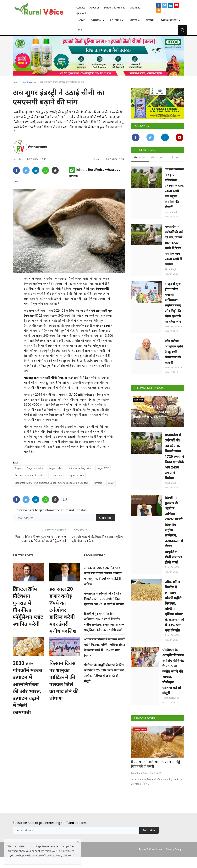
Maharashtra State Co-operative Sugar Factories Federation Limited (51, 483)
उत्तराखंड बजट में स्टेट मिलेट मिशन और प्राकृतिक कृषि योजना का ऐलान (97, 539)
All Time (175, 157)
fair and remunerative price (30, 476)
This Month (158, 157)
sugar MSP (103, 468)
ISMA (111, 483)
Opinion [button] (97, 20)
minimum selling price (79, 468)
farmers (98, 483)
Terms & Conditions (150, 849)
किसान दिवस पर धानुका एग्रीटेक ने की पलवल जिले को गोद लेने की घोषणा (64, 680)
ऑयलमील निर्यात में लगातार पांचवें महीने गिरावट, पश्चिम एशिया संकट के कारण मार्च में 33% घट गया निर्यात (175, 606)
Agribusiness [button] (170, 20)
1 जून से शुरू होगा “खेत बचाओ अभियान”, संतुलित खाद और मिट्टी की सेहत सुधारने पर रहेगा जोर (173, 303)
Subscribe (105, 518)
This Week (140, 157)
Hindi (82, 13)
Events (150, 20)
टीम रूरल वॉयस (38, 147)
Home (81, 20)
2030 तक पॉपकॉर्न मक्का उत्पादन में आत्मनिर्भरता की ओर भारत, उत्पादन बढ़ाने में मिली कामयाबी (27, 688)
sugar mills (55, 468)
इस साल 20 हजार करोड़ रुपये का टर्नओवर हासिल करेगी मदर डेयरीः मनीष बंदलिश (63, 610)
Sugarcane (56, 476)
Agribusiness (29, 82)
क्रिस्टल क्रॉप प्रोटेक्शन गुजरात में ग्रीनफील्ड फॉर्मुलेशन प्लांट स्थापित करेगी (28, 606)
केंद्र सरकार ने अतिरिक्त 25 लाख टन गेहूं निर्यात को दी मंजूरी (156, 764)
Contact (81, 8)
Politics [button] (117, 20)
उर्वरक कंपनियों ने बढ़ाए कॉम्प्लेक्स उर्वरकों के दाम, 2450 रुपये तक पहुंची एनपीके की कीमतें (175, 188)
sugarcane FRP (76, 476)
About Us (95, 8)
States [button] (135, 20)
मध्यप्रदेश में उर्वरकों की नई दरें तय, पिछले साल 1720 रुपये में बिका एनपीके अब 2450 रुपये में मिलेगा (104, 599)
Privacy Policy (173, 849)
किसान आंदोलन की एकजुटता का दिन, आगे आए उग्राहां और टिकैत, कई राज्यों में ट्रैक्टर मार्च (40, 539)
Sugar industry (35, 468)
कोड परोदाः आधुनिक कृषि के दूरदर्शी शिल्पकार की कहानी (174, 352)
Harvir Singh (171, 212)
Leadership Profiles (115, 8)
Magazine (135, 8)
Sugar (18, 468)
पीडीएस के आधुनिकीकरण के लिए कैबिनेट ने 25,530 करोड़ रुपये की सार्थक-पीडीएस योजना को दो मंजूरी (173, 671)
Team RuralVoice (173, 326)
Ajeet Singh (171, 269)
